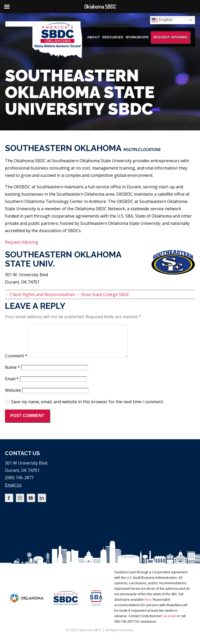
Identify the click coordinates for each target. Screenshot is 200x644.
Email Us (13, 491)
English (162, 20)
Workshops (137, 37)
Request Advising (170, 37)
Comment (16, 362)
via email (169, 622)
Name (12, 374)
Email (12, 385)
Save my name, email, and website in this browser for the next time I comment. (87, 408)
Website (13, 396)
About (94, 37)
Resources (113, 37)
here (148, 606)
